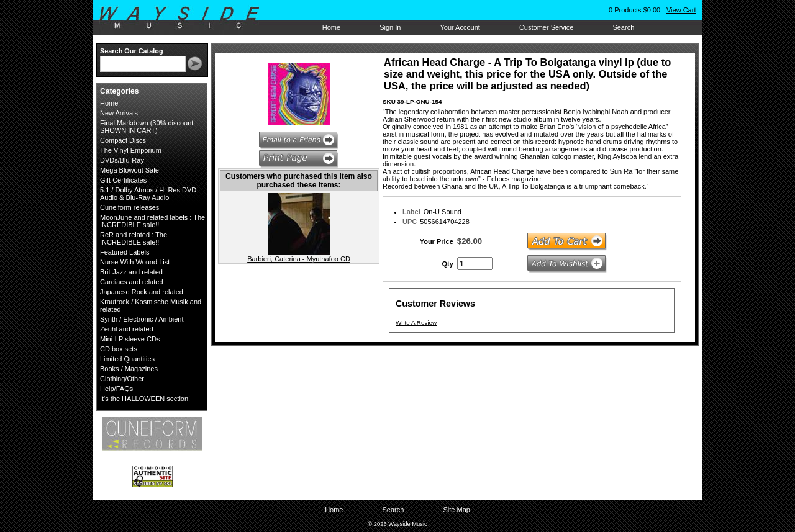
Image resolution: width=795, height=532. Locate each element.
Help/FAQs (116, 389)
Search (623, 27)
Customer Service (546, 27)
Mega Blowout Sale (129, 170)
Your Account (460, 27)
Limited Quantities (127, 359)
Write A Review (416, 322)
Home (331, 27)
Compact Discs (123, 140)
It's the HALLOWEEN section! (145, 399)
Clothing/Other (122, 379)
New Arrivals (119, 113)
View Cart (681, 10)
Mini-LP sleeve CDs (130, 339)
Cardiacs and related (132, 282)
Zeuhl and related (127, 329)
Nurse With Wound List (135, 262)
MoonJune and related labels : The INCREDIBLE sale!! (152, 221)
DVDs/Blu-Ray (122, 160)
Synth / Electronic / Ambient (142, 319)
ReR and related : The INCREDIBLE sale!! (134, 238)
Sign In (390, 27)
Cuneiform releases (129, 207)
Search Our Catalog (132, 51)
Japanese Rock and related (142, 292)
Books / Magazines (129, 369)
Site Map (456, 510)
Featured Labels (125, 252)
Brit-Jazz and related (131, 272)
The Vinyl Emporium (131, 150)
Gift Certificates (123, 180)
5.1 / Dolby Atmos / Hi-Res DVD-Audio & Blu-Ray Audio (149, 194)
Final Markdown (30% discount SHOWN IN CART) (147, 127)
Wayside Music (185, 18)
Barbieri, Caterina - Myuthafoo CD (299, 259)
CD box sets (119, 349)
